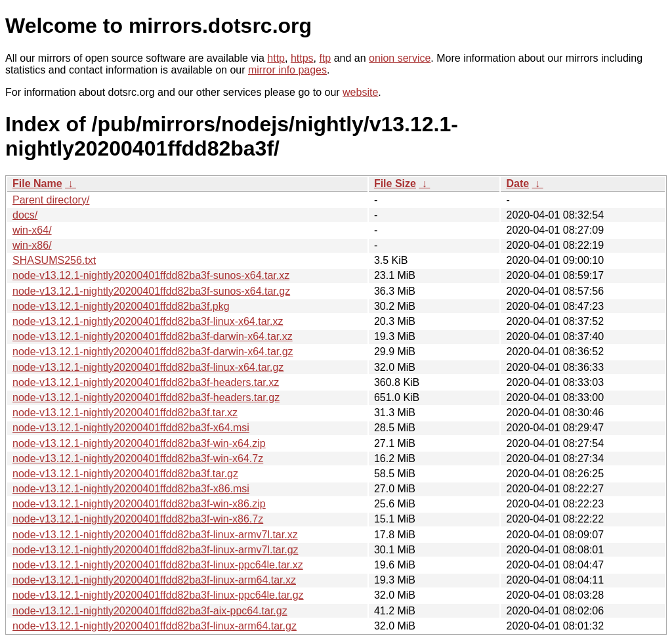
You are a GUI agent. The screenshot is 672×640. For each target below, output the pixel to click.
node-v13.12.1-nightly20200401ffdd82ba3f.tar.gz (125, 474)
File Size (395, 183)
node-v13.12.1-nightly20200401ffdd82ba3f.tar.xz (125, 413)
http (276, 58)
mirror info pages (287, 70)
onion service (400, 58)
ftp (325, 58)
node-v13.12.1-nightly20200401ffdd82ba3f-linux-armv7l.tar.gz (156, 550)
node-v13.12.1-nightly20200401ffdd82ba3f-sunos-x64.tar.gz (151, 291)
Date (517, 183)
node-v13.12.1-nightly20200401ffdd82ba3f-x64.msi (131, 428)
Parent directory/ (51, 200)
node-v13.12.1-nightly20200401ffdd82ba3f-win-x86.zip (139, 504)
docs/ (25, 215)
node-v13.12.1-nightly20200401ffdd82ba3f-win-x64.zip (139, 443)
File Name (37, 183)
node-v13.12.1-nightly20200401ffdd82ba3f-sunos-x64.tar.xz (151, 275)
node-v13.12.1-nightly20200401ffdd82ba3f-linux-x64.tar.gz (148, 367)
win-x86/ (32, 245)
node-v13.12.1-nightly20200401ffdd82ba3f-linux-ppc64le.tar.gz (158, 595)
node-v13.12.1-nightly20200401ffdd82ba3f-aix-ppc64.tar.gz (150, 611)
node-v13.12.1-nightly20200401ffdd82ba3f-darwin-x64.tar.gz (153, 352)
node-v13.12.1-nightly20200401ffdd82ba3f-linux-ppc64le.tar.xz (158, 565)
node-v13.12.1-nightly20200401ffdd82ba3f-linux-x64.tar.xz (148, 321)
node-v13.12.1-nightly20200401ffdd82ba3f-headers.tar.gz (146, 397)
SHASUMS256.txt (54, 260)
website (360, 92)
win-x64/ (32, 230)
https (302, 58)
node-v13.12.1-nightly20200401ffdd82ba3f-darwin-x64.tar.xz (153, 336)
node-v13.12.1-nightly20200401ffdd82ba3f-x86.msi (131, 489)
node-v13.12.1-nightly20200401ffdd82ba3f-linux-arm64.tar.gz (155, 626)
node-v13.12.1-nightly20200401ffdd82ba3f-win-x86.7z (138, 519)
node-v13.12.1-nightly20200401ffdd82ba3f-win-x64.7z (138, 459)
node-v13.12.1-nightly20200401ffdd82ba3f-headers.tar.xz (146, 382)
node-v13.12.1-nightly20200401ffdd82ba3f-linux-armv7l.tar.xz (155, 535)
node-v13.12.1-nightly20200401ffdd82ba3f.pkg (121, 306)
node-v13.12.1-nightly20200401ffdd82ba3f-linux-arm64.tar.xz (154, 580)
